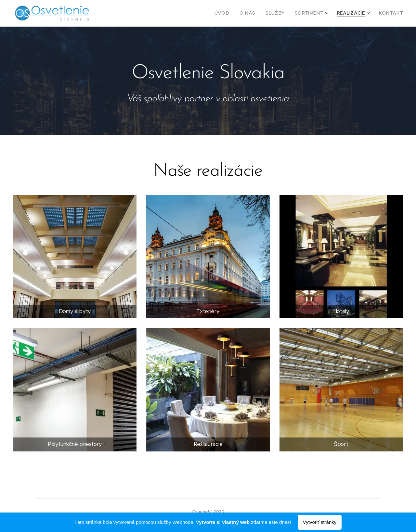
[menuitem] (235, 13)
